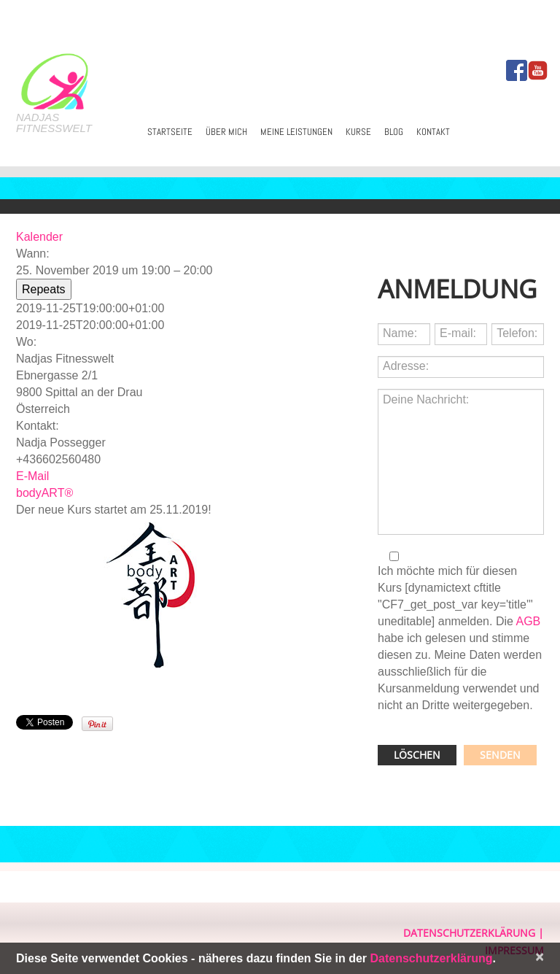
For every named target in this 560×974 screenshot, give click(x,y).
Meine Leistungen (296, 132)
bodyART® (44, 493)
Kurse (358, 132)
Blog (394, 132)
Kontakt (433, 132)
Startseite (170, 132)
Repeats (44, 289)
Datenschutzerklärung (469, 933)
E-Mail (32, 476)
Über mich (226, 132)
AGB (528, 621)
